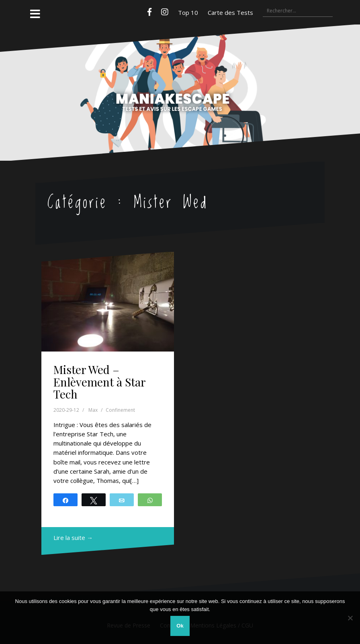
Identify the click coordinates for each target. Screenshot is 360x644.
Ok (180, 626)
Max (93, 410)
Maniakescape (180, 77)
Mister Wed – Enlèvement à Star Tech (99, 382)
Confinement (120, 410)
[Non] (350, 618)
